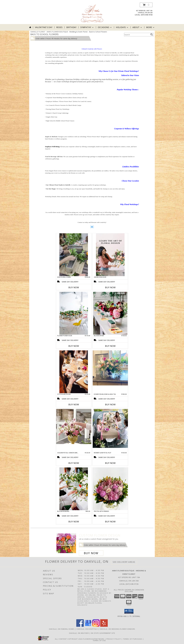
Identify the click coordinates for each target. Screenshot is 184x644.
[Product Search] (137, 35)
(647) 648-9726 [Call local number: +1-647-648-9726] (147, 15)
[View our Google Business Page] (88, 626)
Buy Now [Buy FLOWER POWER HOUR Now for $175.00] (74, 346)
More (150, 27)
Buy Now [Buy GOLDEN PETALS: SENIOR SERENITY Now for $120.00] (74, 463)
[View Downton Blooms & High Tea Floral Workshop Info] (110, 368)
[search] (152, 34)
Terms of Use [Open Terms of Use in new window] (99, 640)
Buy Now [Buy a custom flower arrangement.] (91, 553)
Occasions (105, 27)
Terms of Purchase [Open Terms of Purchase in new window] (133, 639)
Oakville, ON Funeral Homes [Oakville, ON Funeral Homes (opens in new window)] (62, 629)
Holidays (122, 27)
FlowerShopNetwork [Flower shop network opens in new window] (94, 639)
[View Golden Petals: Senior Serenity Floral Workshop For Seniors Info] (74, 427)
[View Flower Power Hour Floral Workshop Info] (74, 313)
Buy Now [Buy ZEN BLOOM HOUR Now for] (110, 287)
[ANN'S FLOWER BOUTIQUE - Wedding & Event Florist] (92, 13)
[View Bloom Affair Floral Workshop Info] (110, 313)
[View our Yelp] (104, 626)
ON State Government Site (103, 633)
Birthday (71, 27)
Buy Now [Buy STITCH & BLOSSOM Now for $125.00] (74, 404)
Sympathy (87, 27)
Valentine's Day (44, 27)
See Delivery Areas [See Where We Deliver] (124, 562)
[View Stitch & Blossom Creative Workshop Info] (74, 372)
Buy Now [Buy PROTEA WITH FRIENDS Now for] (110, 522)
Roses (59, 27)
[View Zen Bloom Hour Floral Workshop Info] (110, 255)
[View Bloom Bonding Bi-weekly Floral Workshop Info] (74, 489)
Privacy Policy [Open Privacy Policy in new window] (114, 639)
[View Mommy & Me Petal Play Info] (110, 428)
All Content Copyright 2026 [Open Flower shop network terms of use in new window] (69, 639)
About (137, 27)
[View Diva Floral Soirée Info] (74, 255)
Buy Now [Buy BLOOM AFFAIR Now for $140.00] (110, 346)
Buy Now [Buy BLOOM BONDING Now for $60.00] (74, 522)
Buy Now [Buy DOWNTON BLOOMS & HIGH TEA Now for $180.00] (110, 404)
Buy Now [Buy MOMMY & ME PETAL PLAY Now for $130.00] (110, 463)
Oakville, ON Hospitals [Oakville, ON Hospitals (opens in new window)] (87, 629)
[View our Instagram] (96, 626)
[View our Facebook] (80, 626)
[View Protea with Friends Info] (110, 489)
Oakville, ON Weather (79, 633)
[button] (146, 5)
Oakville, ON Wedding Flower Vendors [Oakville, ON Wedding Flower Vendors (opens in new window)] (117, 629)
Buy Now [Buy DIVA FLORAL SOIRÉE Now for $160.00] (74, 287)
